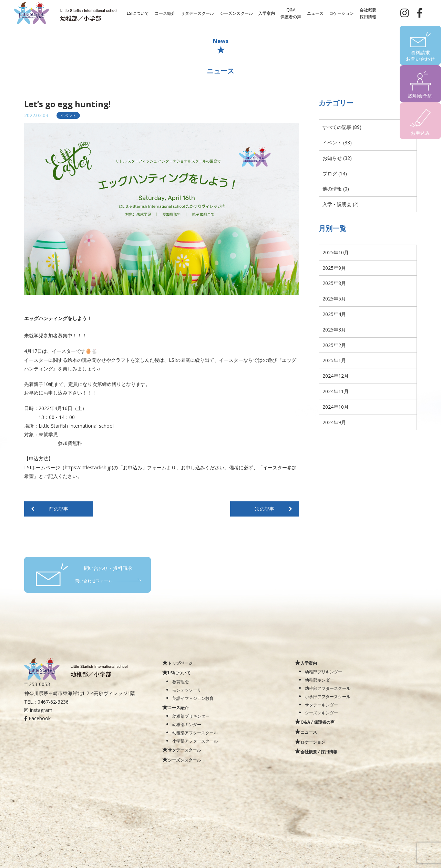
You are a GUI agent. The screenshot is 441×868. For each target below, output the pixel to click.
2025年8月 (334, 283)
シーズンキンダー (321, 713)
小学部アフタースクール (195, 741)
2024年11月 (336, 391)
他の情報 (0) (336, 189)
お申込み (420, 133)
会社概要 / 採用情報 (319, 752)
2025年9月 (334, 268)
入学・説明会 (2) (341, 204)
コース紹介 (165, 13)
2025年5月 (334, 299)
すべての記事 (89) (342, 127)
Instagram (38, 710)
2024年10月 (336, 407)
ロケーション (341, 13)
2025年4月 (334, 314)
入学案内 (267, 13)
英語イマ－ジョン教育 (193, 698)
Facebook (37, 718)
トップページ (180, 663)
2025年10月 (336, 252)
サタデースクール (197, 13)
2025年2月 (334, 345)
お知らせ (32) (337, 158)
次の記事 (265, 509)
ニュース (315, 13)
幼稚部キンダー (187, 724)
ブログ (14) (335, 173)
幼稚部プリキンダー (191, 716)
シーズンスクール (236, 13)
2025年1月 (334, 360)
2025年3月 (334, 330)
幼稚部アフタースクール (195, 733)
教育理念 (181, 682)
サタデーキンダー (321, 705)
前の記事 (59, 509)
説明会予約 (420, 96)
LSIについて (138, 13)
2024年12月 (336, 376)
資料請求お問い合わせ (420, 56)
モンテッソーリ (187, 690)
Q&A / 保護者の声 (317, 722)
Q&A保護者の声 (291, 13)
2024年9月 (334, 422)
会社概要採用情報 (368, 13)
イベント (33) (337, 142)
